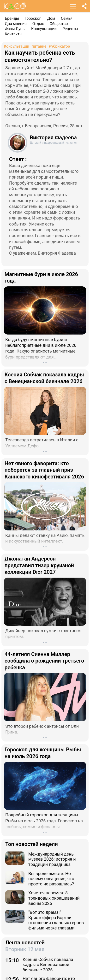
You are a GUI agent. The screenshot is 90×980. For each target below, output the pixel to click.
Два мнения (16, 24)
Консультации (44, 29)
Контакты (14, 34)
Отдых (38, 24)
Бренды (12, 18)
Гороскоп (33, 18)
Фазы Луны (15, 29)
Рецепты (70, 29)
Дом (51, 18)
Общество (59, 24)
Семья (67, 18)
